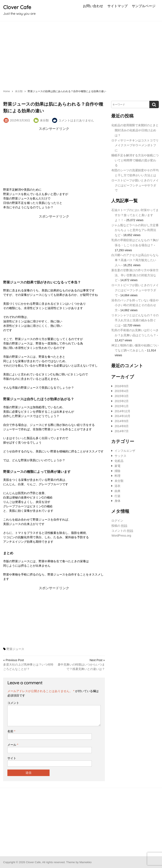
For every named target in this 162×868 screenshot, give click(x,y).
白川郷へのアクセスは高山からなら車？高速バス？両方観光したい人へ (135, 260)
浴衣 (117, 486)
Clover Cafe (17, 7)
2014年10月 (122, 416)
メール (13, 745)
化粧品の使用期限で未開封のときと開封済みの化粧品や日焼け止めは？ (135, 130)
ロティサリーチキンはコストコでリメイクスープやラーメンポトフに (135, 145)
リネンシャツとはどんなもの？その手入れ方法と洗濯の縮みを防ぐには (135, 320)
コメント (13, 703)
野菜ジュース (15, 649)
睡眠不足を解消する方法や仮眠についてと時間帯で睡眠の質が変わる (135, 160)
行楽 (117, 496)
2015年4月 (122, 391)
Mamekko (85, 862)
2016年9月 (122, 386)
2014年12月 (122, 411)
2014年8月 (122, 426)
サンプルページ (144, 6)
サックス (120, 456)
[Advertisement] (81, 53)
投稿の (119, 526)
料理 (117, 476)
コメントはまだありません (76, 120)
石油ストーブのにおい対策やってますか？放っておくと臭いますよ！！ (135, 215)
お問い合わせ (93, 6)
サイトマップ (117, 6)
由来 (117, 491)
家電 (117, 466)
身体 (117, 501)
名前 (11, 731)
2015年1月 (122, 406)
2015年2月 (122, 401)
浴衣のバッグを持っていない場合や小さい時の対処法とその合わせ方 (135, 305)
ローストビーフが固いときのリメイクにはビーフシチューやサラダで (135, 185)
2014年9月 (122, 421)
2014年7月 (122, 431)
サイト (12, 758)
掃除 (117, 471)
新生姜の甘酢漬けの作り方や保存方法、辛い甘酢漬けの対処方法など (135, 275)
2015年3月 (122, 396)
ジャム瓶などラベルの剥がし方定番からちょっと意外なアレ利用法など (135, 230)
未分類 (44, 120)
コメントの (122, 531)
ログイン (117, 521)
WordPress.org (121, 536)
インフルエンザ (125, 451)
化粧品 (119, 461)
